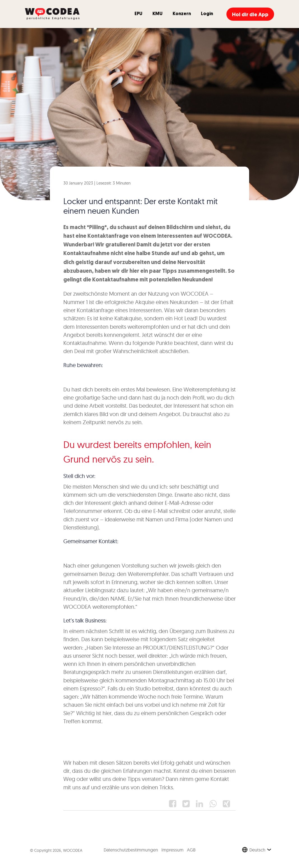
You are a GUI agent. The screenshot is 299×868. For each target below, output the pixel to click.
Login (207, 14)
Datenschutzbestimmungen (131, 850)
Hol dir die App (250, 15)
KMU (157, 14)
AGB (191, 850)
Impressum (172, 850)
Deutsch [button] (257, 850)
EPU (138, 14)
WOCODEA (73, 850)
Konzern (182, 14)
